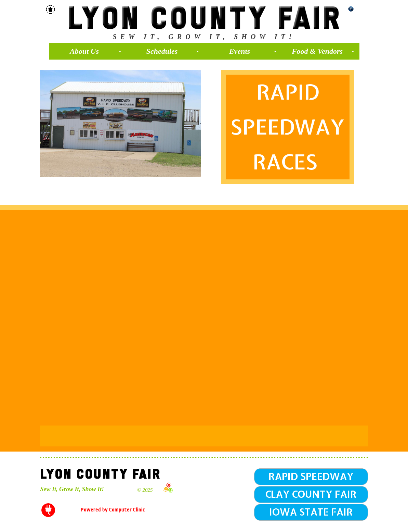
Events (253, 51)
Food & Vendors (323, 51)
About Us (95, 51)
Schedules (173, 51)
